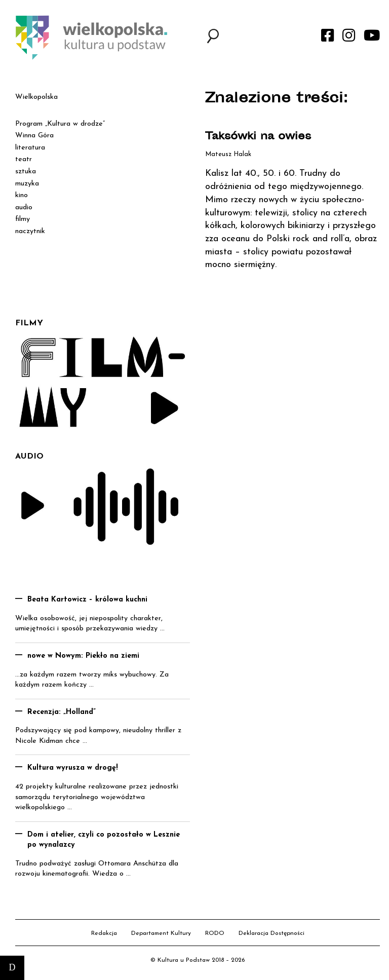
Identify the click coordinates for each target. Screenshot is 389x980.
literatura (30, 148)
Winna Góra (34, 136)
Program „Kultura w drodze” (60, 124)
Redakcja (104, 933)
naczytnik (30, 231)
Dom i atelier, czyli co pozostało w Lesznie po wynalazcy (104, 840)
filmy (23, 219)
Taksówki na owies (258, 137)
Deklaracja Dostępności (271, 933)
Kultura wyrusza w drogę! (73, 768)
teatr (24, 159)
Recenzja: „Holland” (62, 712)
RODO (215, 933)
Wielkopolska (36, 97)
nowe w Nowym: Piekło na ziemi (83, 656)
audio (24, 208)
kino (22, 195)
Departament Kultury (161, 933)
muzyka (27, 184)
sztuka (26, 172)
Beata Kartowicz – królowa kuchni (87, 600)
